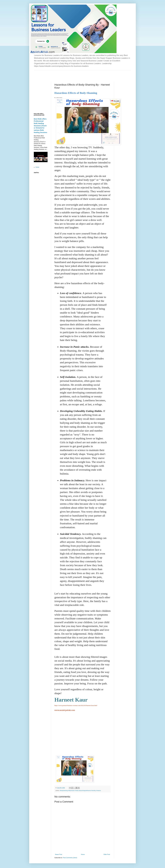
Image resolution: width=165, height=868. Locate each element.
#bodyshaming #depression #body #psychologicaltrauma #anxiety (78, 790)
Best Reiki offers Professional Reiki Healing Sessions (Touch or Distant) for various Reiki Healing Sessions (40, 126)
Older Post (107, 854)
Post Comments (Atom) (70, 858)
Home (83, 854)
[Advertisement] (61, 74)
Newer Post (59, 854)
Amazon (99, 790)
